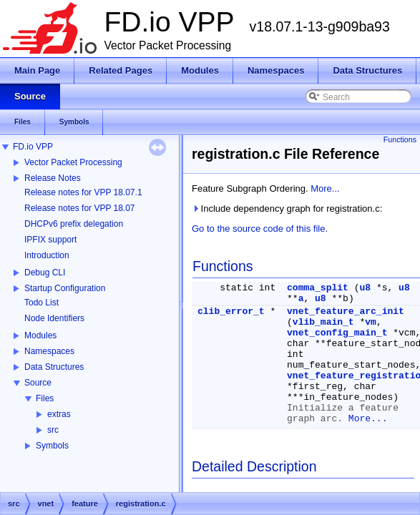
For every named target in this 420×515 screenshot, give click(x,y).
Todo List (41, 303)
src (53, 430)
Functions (400, 139)
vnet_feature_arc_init (346, 312)
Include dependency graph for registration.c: (287, 209)
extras (59, 414)
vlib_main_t (323, 322)
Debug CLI (45, 273)
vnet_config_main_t (337, 333)
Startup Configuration (65, 288)
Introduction (47, 255)
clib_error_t (231, 312)
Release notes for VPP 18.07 (80, 208)
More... (325, 188)
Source (38, 383)
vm (371, 322)
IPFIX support (50, 240)
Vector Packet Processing (73, 162)
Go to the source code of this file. (260, 229)
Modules (40, 335)
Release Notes (53, 178)
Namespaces (49, 351)
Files (45, 398)
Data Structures (54, 367)
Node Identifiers (54, 318)
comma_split (318, 288)
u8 (365, 288)
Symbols (52, 446)
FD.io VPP (33, 147)
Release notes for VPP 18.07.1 (83, 192)
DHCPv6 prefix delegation (74, 224)
